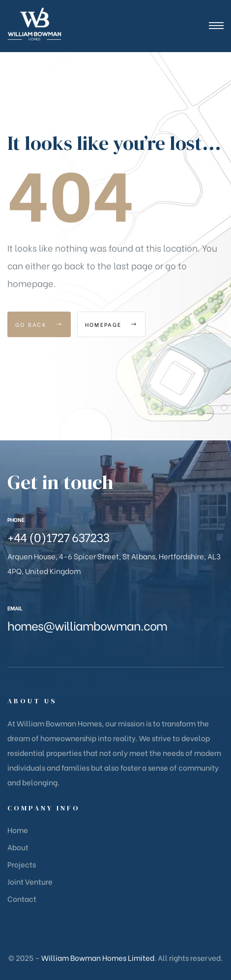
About (18, 847)
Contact (22, 898)
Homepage (111, 324)
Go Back (39, 324)
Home (18, 830)
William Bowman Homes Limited (98, 957)
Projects (22, 864)
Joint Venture (30, 881)
